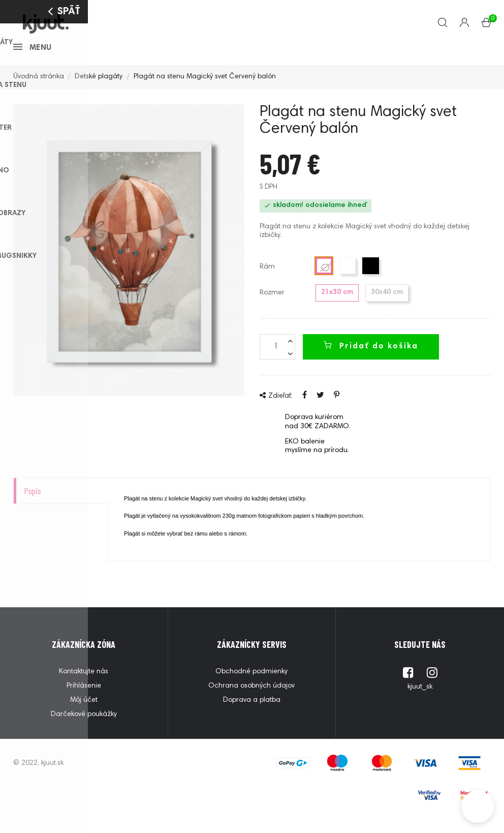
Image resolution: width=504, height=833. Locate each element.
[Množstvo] (277, 362)
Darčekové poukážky (84, 730)
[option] (129, 265)
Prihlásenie (84, 701)
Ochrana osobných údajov (251, 701)
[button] (478, 807)
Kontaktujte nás (84, 687)
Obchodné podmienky (251, 687)
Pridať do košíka (371, 361)
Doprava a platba (252, 716)
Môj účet (84, 716)
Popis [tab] (33, 506)
